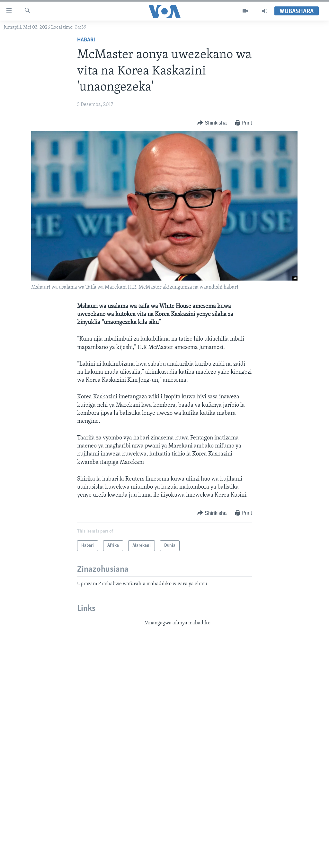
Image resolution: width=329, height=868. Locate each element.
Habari (86, 40)
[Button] (212, 123)
